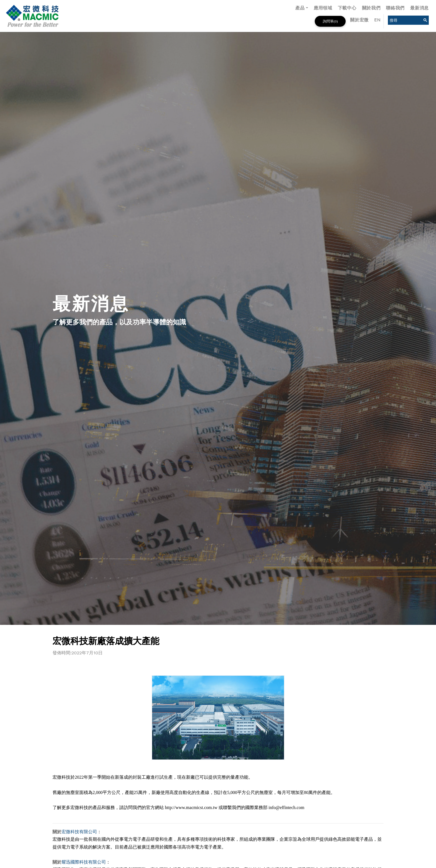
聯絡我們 (395, 8)
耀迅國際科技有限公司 (84, 862)
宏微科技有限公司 (79, 832)
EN (377, 20)
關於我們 (371, 8)
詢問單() (330, 21)
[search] (404, 20)
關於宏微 (359, 20)
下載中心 (347, 8)
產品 (300, 8)
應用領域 (323, 8)
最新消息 (419, 8)
